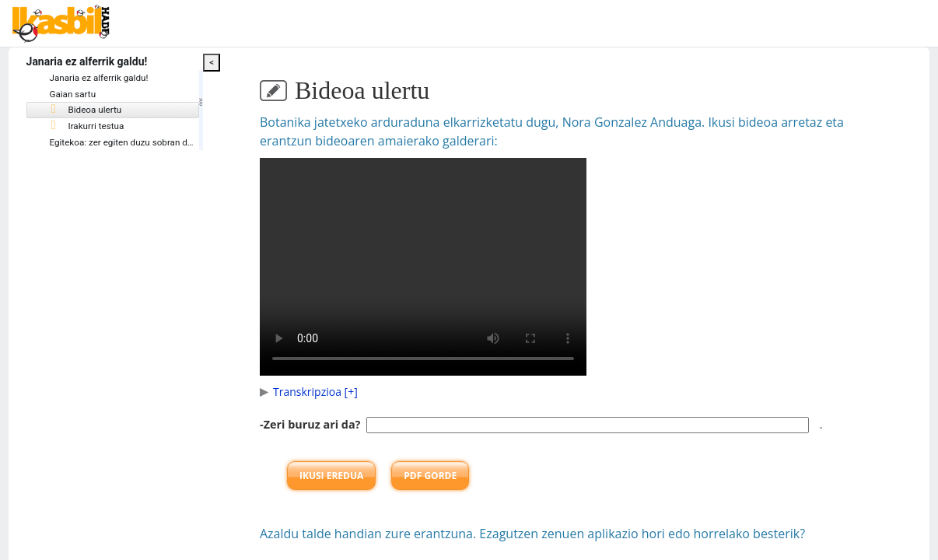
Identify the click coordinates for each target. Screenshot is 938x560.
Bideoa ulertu (115, 111)
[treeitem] (136, 112)
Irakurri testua (117, 128)
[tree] (136, 112)
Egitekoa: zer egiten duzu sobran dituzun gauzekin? (184, 144)
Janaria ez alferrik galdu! (129, 79)
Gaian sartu (102, 95)
